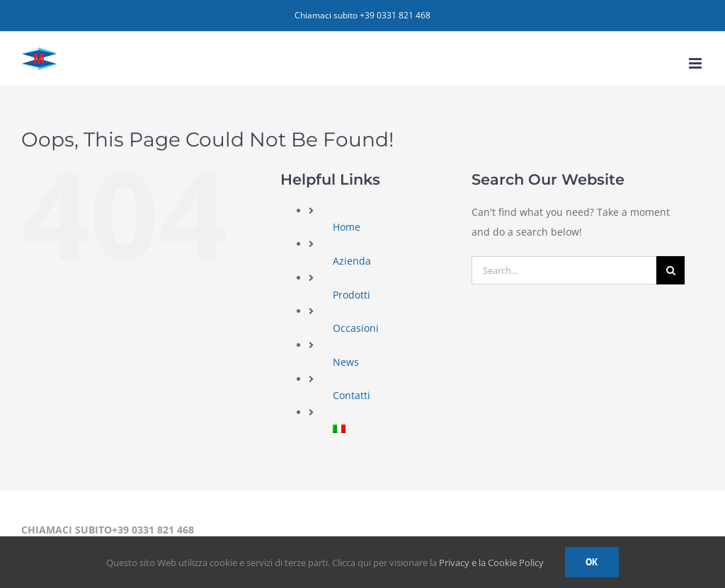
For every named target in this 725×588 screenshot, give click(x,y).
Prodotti (352, 295)
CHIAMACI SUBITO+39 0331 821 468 (108, 530)
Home (347, 227)
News (346, 362)
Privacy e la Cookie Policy (491, 563)
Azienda (352, 261)
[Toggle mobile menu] (696, 63)
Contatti (352, 395)
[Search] (670, 270)
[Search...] (564, 270)
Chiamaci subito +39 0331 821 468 (362, 15)
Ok (592, 562)
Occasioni (356, 328)
